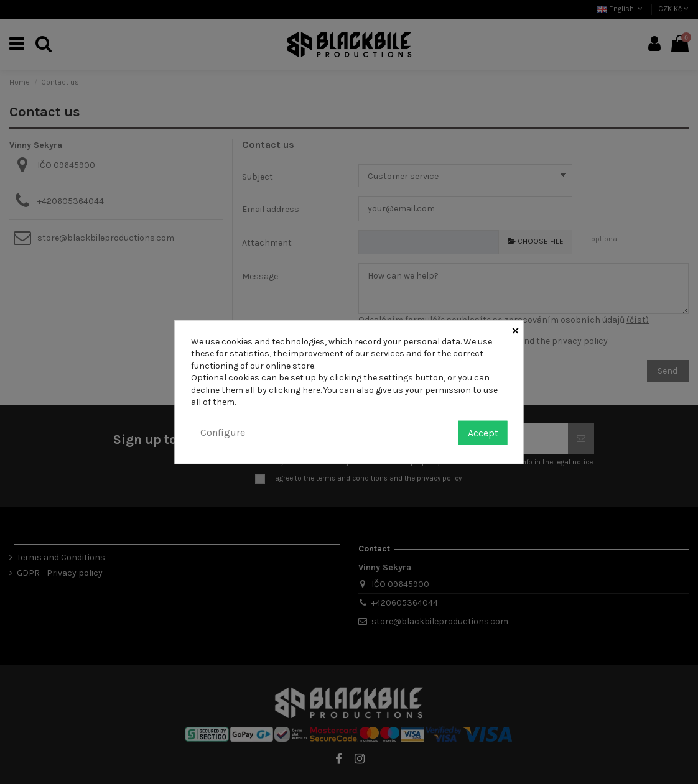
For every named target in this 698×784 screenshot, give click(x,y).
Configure (223, 432)
